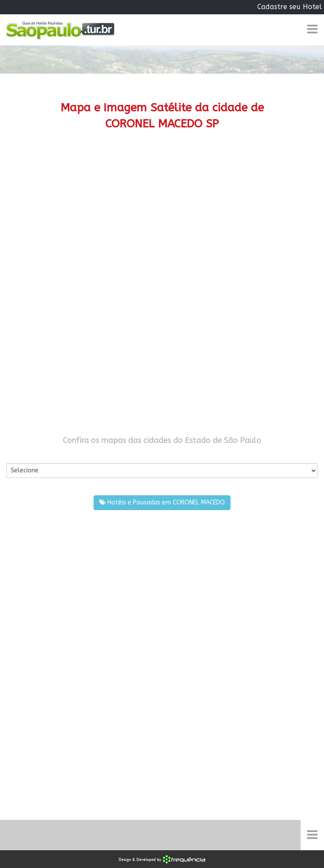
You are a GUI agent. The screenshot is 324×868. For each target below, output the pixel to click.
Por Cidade (21, 455)
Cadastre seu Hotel (290, 7)
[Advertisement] (162, 214)
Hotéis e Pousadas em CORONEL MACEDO (162, 502)
